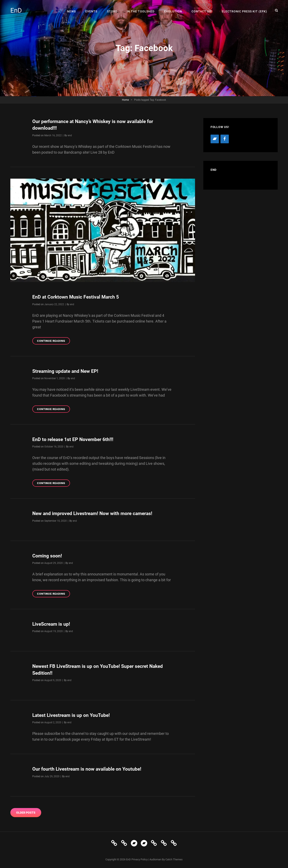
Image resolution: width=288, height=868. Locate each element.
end (70, 135)
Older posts (26, 812)
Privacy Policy (140, 859)
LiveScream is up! (52, 624)
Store (114, 10)
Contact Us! (203, 10)
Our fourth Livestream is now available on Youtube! (89, 768)
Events (94, 10)
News (75, 10)
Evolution (174, 10)
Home (125, 100)
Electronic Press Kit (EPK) (245, 10)
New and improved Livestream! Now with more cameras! (96, 513)
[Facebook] (225, 139)
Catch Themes (174, 859)
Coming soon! (48, 555)
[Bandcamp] (215, 139)
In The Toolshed (142, 10)
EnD (16, 10)
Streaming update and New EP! (67, 371)
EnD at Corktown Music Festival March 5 (77, 297)
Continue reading (54, 341)
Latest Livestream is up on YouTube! (73, 715)
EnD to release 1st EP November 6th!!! (75, 439)
